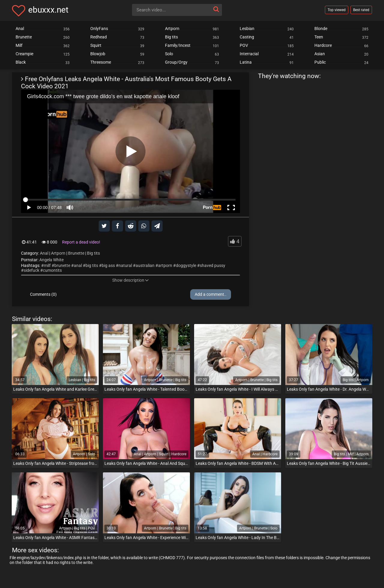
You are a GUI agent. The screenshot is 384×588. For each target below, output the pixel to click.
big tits (92, 265)
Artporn (58, 253)
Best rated (361, 10)
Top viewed (337, 10)
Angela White (51, 260)
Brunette (76, 253)
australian (145, 265)
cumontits (52, 270)
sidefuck (31, 270)
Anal (44, 253)
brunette (62, 265)
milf (47, 265)
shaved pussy (213, 265)
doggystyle (186, 265)
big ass (108, 265)
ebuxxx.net (48, 10)
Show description (130, 280)
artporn (165, 265)
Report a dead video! (81, 242)
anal (78, 265)
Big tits (93, 253)
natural (125, 265)
